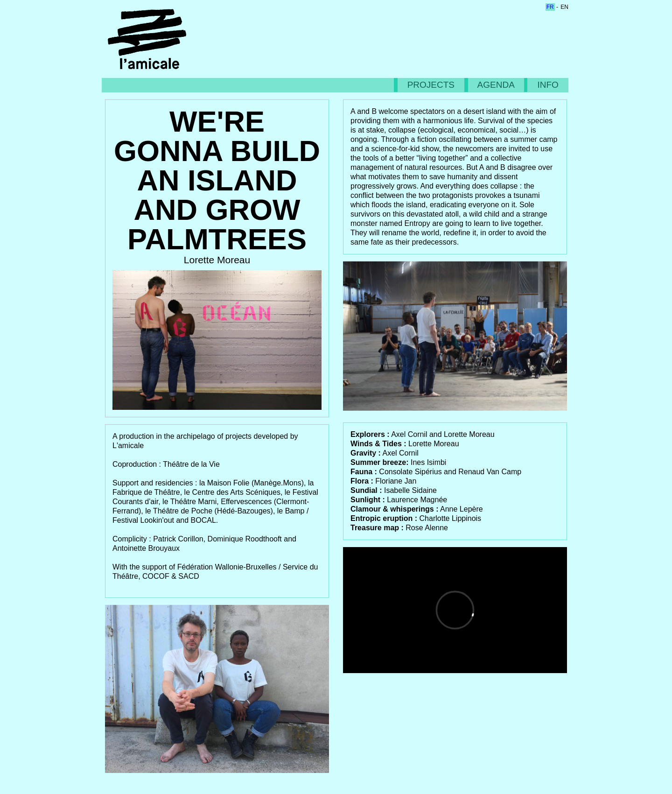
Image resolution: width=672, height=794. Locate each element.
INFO (548, 85)
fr (550, 7)
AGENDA (496, 85)
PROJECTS (431, 85)
